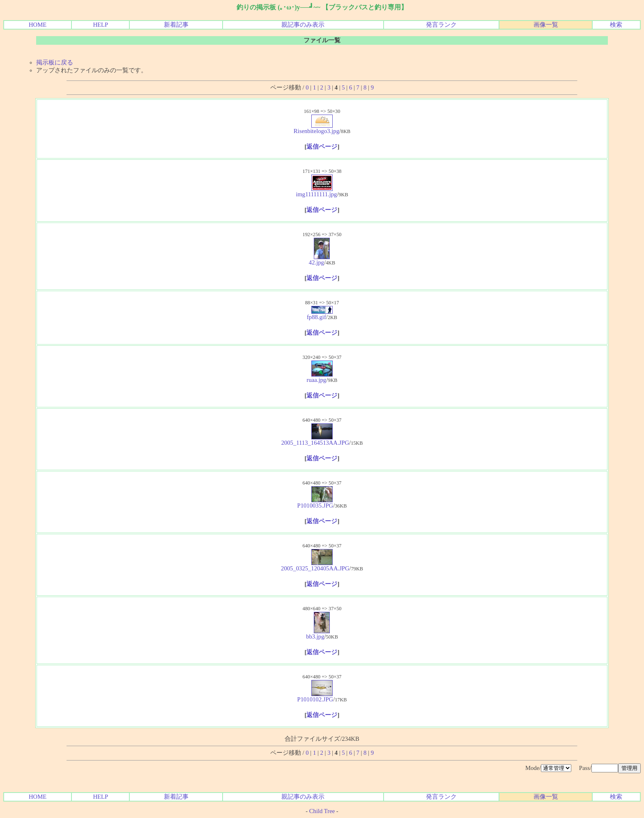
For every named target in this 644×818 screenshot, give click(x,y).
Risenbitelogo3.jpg (316, 128)
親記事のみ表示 (303, 25)
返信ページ (322, 147)
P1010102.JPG (315, 697)
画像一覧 (546, 25)
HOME (38, 25)
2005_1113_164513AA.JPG (315, 440)
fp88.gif (320, 314)
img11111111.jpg (316, 192)
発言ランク (441, 25)
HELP (100, 25)
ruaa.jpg (320, 377)
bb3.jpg (318, 634)
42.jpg (320, 260)
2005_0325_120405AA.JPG (315, 566)
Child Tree (322, 811)
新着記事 (176, 25)
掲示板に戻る (55, 62)
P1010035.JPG (315, 503)
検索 (616, 25)
